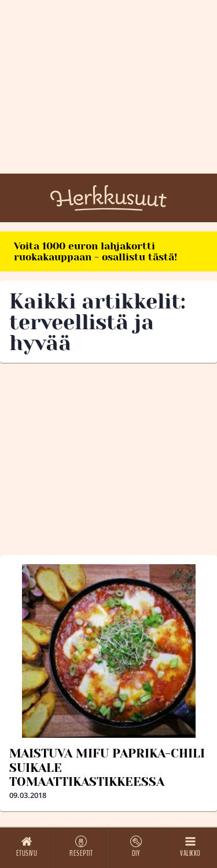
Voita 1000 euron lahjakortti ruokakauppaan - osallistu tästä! (95, 251)
